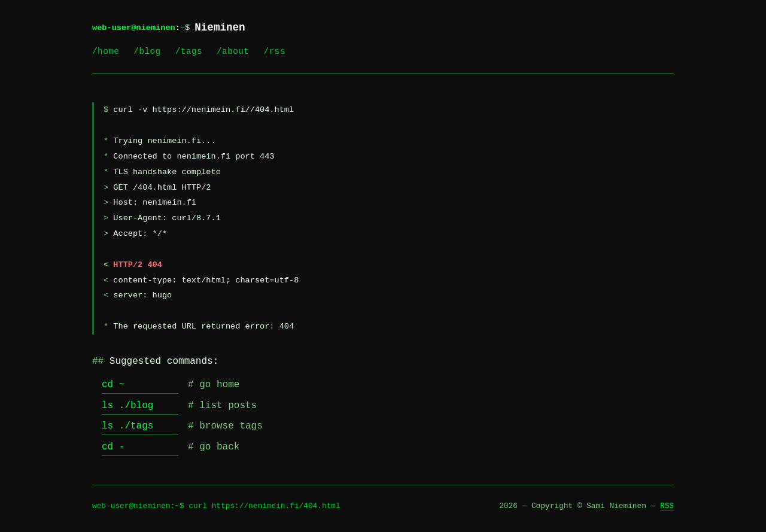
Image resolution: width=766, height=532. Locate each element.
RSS (667, 506)
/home (106, 51)
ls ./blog (127, 406)
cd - (113, 447)
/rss (274, 51)
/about (233, 51)
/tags (189, 51)
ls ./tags (127, 426)
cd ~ (113, 385)
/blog (147, 51)
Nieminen (220, 28)
